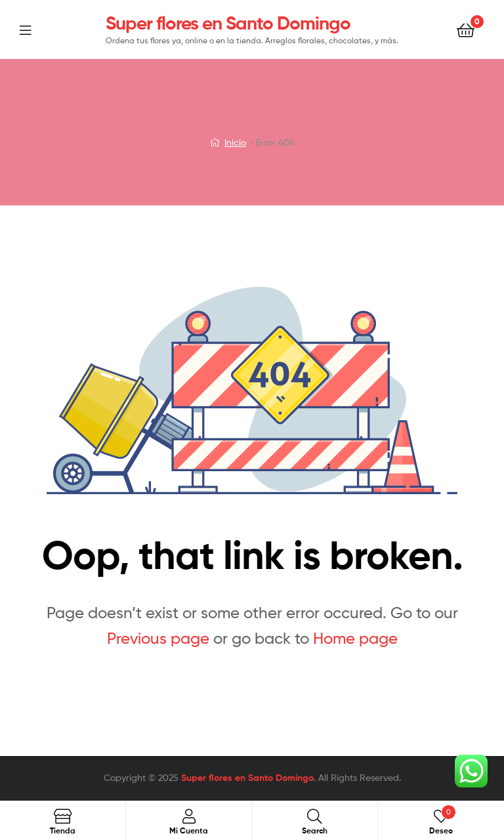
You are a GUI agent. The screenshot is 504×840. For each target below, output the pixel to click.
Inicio (235, 142)
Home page (355, 638)
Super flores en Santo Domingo (228, 23)
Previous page (158, 638)
